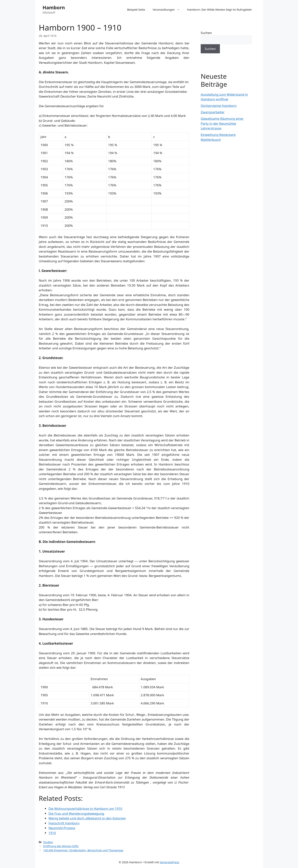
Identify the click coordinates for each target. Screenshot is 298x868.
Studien (48, 842)
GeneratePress (169, 862)
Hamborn (54, 7)
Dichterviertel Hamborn (219, 106)
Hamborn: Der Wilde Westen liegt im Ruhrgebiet (219, 9)
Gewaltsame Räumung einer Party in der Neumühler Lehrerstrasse (222, 123)
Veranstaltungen (168, 9)
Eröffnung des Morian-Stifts (61, 846)
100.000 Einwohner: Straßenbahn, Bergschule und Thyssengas (83, 850)
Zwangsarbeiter (213, 112)
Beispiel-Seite (136, 9)
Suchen (206, 33)
